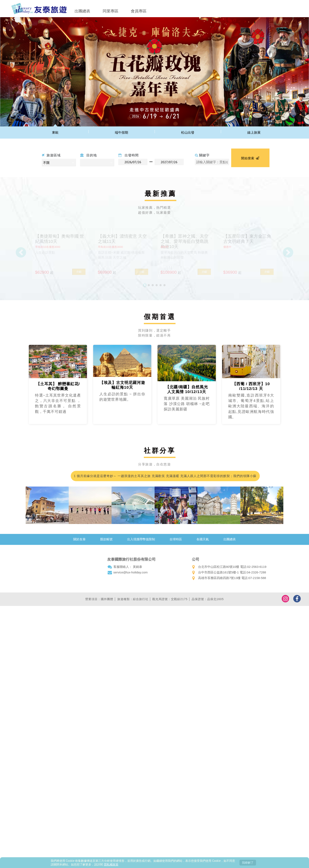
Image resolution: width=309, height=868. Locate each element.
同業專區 (111, 11)
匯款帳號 (106, 539)
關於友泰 (79, 539)
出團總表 (82, 11)
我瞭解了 (248, 863)
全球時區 (176, 539)
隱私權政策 (111, 864)
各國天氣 (203, 539)
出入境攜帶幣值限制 (141, 539)
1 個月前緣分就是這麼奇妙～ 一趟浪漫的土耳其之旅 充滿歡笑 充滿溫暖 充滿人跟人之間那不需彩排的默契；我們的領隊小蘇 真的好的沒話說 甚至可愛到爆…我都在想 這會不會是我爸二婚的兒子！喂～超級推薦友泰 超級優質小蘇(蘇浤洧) (165, 478)
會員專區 (139, 11)
